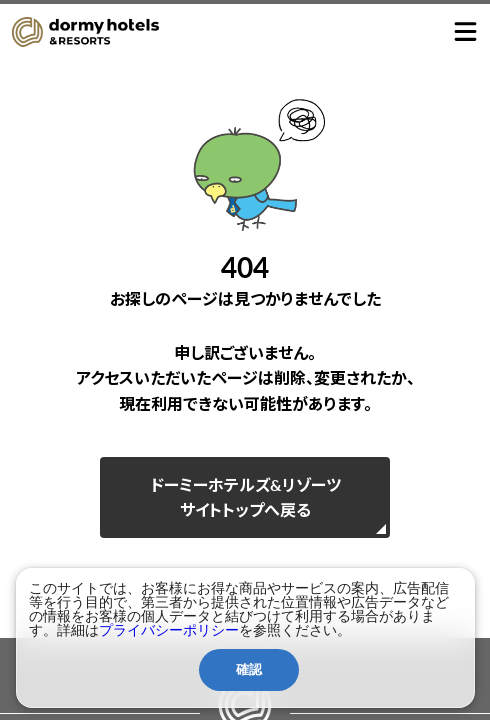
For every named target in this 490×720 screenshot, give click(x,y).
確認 (249, 669)
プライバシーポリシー (169, 630)
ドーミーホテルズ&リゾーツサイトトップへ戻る (245, 497)
